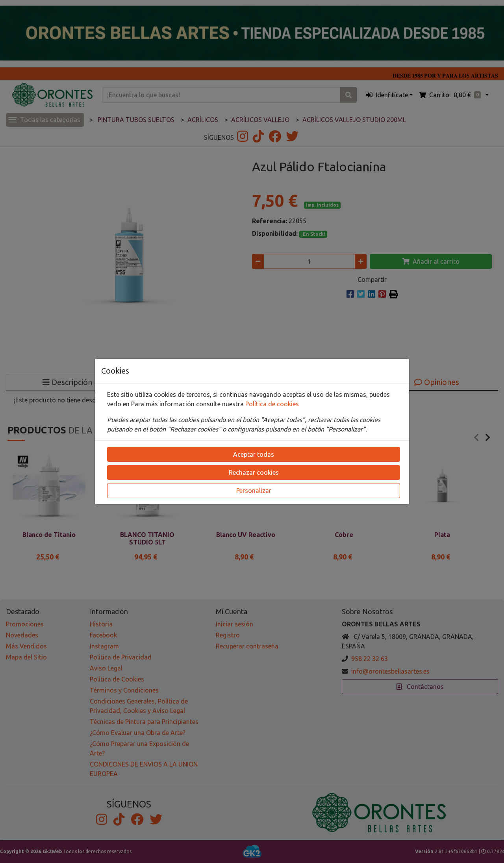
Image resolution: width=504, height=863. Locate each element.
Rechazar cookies (254, 472)
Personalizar (254, 491)
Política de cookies (272, 404)
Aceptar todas (254, 454)
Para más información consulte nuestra (188, 404)
